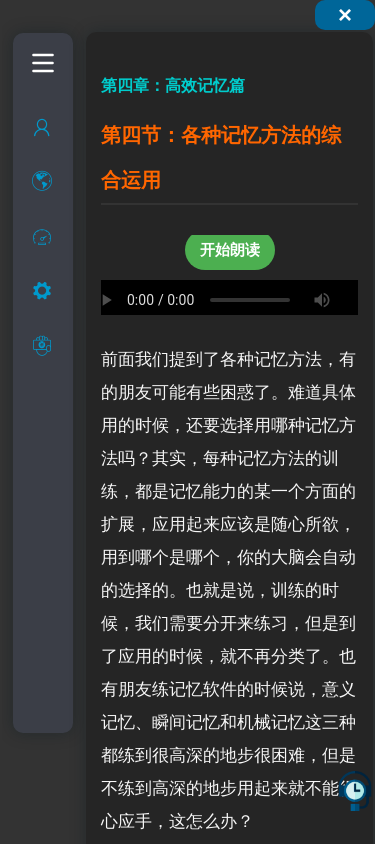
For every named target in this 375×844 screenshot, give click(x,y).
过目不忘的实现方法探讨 (68, 337)
